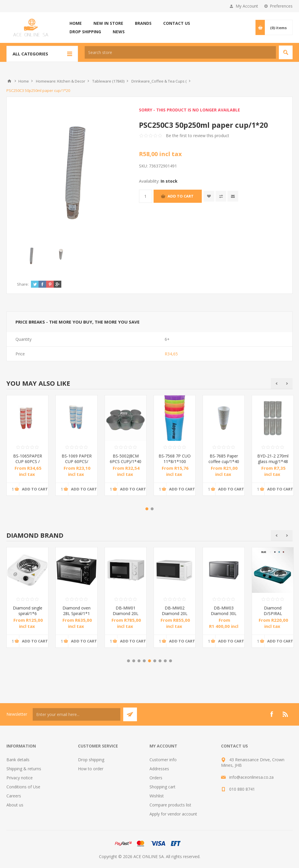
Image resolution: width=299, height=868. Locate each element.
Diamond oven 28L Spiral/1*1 (77, 611)
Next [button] (287, 384)
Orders (156, 778)
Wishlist (157, 796)
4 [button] (144, 661)
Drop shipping (91, 760)
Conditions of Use (23, 787)
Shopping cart (162, 787)
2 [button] (152, 509)
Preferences (281, 6)
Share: (23, 284)
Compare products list (170, 805)
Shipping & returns (24, 769)
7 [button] (160, 661)
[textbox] (180, 52)
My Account (247, 6)
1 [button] (147, 509)
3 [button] (139, 661)
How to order (91, 769)
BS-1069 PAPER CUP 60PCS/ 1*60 (77, 461)
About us (15, 805)
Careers (14, 796)
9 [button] (171, 661)
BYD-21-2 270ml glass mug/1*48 (273, 459)
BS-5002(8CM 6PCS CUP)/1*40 (126, 459)
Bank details (18, 760)
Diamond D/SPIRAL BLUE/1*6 (273, 613)
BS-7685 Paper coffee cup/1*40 (224, 459)
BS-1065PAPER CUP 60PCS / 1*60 (28, 461)
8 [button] (165, 661)
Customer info (163, 760)
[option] (27, 450)
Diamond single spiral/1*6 (28, 611)
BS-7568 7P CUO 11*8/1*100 (175, 459)
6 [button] (155, 661)
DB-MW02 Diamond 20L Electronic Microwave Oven (175, 616)
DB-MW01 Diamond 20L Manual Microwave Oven (126, 616)
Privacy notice (20, 778)
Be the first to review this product (198, 136)
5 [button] (149, 661)
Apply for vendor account (173, 814)
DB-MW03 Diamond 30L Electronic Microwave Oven (224, 616)
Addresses (159, 769)
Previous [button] (276, 384)
